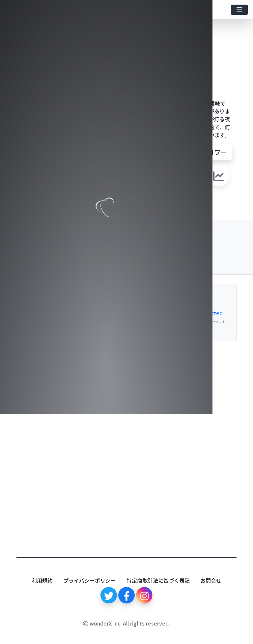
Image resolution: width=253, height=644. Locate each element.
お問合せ (211, 580)
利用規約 (42, 580)
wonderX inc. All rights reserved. (126, 623)
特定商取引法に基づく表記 (158, 580)
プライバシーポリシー (90, 580)
